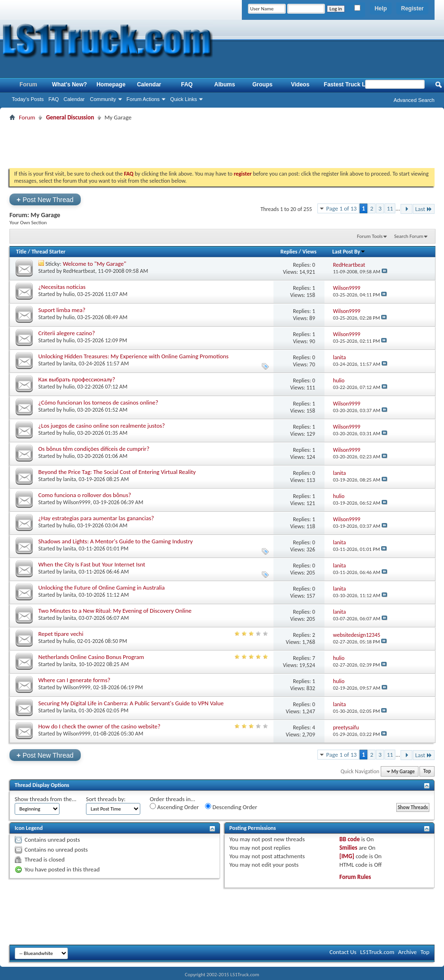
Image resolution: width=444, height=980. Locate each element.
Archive (407, 952)
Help (381, 8)
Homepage (111, 84)
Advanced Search (414, 100)
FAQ (54, 99)
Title (21, 252)
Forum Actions (143, 99)
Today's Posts (28, 99)
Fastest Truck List (348, 84)
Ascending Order (174, 807)
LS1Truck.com (377, 952)
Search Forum (409, 236)
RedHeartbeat (79, 271)
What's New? (69, 84)
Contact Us (343, 952)
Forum (28, 84)
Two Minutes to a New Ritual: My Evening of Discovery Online (115, 611)
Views (309, 252)
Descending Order (231, 807)
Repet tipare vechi (61, 634)
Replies (289, 252)
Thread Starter (49, 252)
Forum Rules (355, 877)
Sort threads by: (106, 799)
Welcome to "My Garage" (94, 264)
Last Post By (349, 252)
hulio (69, 294)
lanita (70, 363)
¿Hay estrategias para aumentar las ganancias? (96, 518)
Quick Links (184, 99)
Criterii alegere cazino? (67, 333)
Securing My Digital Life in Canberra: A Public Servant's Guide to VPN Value (131, 703)
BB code (349, 839)
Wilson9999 (77, 502)
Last (424, 209)
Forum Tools (370, 236)
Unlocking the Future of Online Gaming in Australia (102, 587)
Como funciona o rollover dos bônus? (85, 495)
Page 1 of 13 (342, 208)
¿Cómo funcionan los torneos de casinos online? (98, 402)
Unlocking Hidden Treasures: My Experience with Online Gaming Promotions (133, 356)
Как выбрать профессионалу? (77, 379)
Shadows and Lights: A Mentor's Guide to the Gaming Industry (115, 541)
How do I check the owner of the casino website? (99, 726)
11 (390, 208)
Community (103, 99)
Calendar (74, 99)
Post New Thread (45, 199)
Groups (262, 84)
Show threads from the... (46, 799)
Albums (225, 84)
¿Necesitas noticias (62, 287)
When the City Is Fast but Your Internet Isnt (92, 564)
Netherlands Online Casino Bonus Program (91, 657)
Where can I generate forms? (74, 680)
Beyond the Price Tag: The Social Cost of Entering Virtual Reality (117, 472)
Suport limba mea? (62, 310)
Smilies (348, 848)
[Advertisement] (222, 144)
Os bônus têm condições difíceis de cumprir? (94, 449)
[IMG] (347, 856)
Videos (300, 84)
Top (427, 772)
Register (412, 8)
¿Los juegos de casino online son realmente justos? (102, 426)
